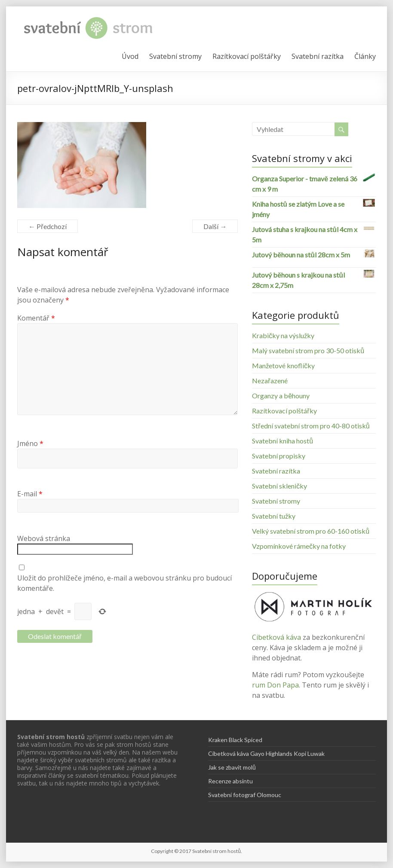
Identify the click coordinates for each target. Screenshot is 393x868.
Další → (215, 226)
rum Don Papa (275, 685)
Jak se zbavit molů (232, 767)
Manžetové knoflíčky (283, 365)
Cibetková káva (276, 637)
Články (365, 56)
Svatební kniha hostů (282, 441)
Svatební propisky (279, 456)
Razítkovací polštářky (247, 56)
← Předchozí (47, 226)
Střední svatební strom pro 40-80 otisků (311, 426)
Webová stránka (44, 538)
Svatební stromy (175, 56)
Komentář (36, 318)
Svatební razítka (318, 56)
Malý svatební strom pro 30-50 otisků (308, 350)
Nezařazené (270, 381)
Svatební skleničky (279, 486)
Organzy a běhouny (281, 396)
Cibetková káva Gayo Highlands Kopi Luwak (266, 753)
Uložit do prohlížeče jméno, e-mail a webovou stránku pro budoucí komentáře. (124, 583)
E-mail (30, 494)
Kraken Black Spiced (235, 740)
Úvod (130, 56)
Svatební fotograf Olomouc (245, 795)
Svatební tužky (274, 516)
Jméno (30, 443)
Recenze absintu (230, 781)
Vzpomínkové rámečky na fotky (299, 546)
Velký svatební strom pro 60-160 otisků (311, 531)
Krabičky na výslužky (283, 335)
